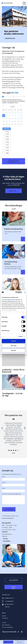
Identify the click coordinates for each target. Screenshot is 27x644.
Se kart (5, 539)
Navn (3, 477)
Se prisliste (6, 541)
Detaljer (21, 336)
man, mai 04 (7, 129)
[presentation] (2, 428)
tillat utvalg (13, 346)
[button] (23, 14)
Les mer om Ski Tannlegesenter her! (14, 161)
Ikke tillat (13, 350)
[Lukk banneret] (25, 292)
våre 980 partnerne (10, 300)
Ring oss (20, 642)
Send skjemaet (9, 509)
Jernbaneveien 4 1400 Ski (9, 605)
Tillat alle (14, 341)
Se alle (13, 209)
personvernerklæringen (8, 518)
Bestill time (14, 191)
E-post (4, 482)
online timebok (16, 183)
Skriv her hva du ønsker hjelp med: (11, 494)
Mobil (4, 488)
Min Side (15, 93)
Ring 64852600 (13, 580)
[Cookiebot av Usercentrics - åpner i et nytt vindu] (16, 292)
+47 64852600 (15, 185)
